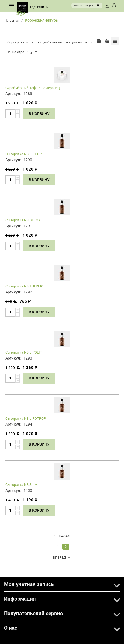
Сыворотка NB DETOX (23, 220)
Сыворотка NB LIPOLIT (24, 352)
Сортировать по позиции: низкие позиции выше (50, 42)
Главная (13, 20)
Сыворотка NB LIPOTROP (26, 418)
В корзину (39, 114)
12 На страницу (22, 52)
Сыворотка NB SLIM (21, 485)
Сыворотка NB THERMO (24, 286)
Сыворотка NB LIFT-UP (23, 154)
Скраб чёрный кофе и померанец (33, 88)
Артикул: (13, 94)
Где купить (39, 7)
